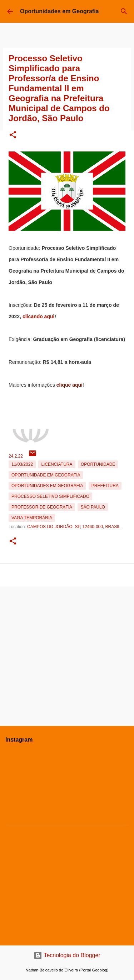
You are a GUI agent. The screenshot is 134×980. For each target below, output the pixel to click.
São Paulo (93, 507)
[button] (13, 135)
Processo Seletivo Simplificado (50, 496)
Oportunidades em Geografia (59, 11)
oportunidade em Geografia (46, 475)
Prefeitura (105, 486)
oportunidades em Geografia (47, 486)
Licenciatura (57, 464)
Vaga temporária (32, 518)
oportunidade (98, 464)
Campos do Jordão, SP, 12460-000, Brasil (74, 527)
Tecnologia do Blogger (67, 955)
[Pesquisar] (124, 11)
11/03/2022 (22, 464)
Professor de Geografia (42, 507)
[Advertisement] (67, 653)
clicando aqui (38, 316)
